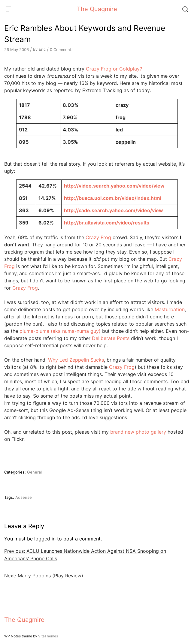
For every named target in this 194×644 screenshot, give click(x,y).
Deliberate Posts (111, 338)
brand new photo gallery (138, 432)
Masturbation (170, 309)
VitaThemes (48, 636)
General (34, 472)
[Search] (185, 9)
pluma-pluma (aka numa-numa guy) (60, 331)
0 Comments (62, 50)
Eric (42, 49)
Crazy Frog (98, 237)
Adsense (24, 497)
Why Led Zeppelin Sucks (76, 360)
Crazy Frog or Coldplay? (114, 69)
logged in (45, 539)
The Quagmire (97, 9)
